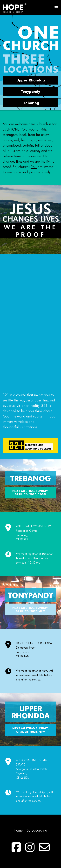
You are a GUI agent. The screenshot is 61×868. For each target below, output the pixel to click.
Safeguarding (37, 830)
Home (18, 830)
